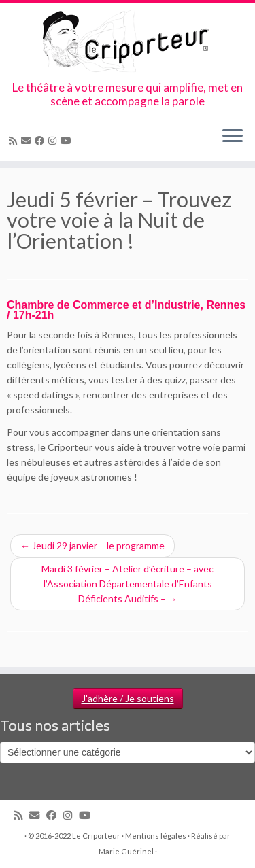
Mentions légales (156, 836)
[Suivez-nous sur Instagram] (54, 140)
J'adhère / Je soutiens (128, 698)
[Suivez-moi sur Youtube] (68, 140)
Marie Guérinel (126, 851)
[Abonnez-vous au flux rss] (15, 140)
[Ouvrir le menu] (233, 137)
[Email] (28, 140)
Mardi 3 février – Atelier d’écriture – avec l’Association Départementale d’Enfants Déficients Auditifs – (128, 584)
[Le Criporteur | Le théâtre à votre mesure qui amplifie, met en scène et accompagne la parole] (128, 42)
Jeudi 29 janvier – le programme (92, 545)
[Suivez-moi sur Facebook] (41, 140)
